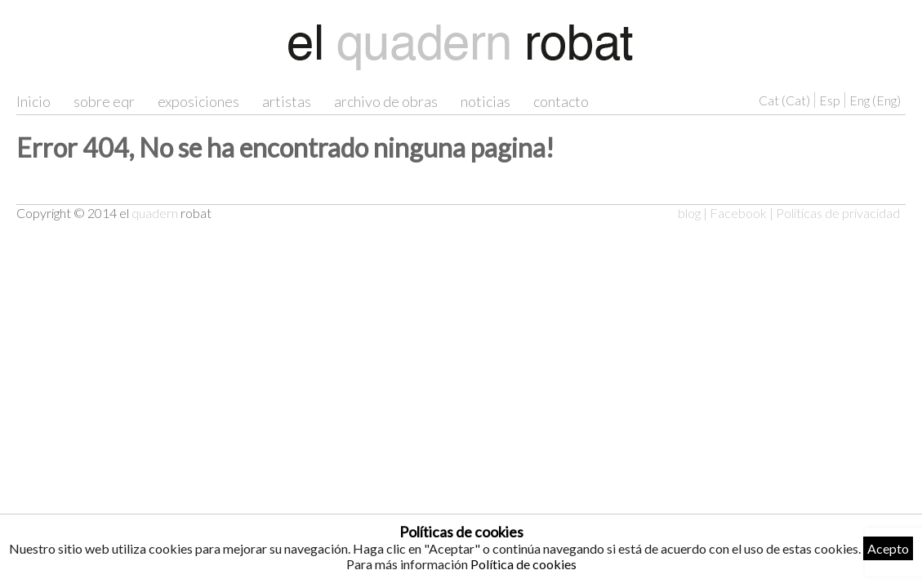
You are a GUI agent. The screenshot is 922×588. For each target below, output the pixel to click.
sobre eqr (104, 101)
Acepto (888, 548)
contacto (561, 101)
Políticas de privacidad (838, 213)
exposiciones (198, 101)
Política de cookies (523, 564)
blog (689, 213)
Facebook (738, 213)
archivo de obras (386, 101)
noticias (485, 101)
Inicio (33, 101)
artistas (287, 101)
